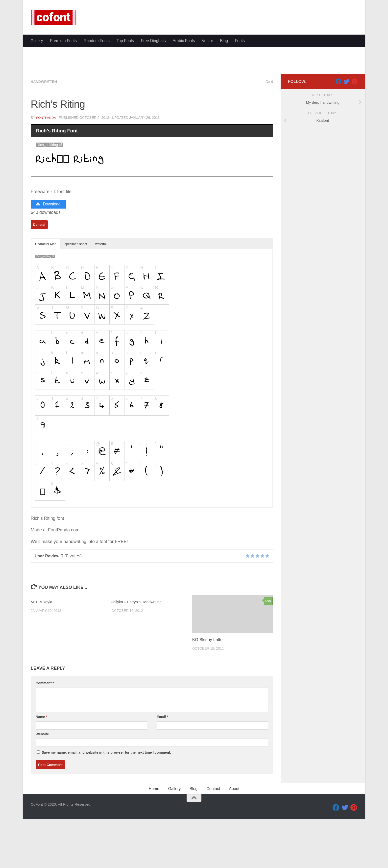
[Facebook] (339, 128)
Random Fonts (97, 41)
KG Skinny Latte (207, 689)
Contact (213, 837)
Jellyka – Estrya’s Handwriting (139, 651)
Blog (224, 41)
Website (42, 783)
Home (154, 837)
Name (41, 766)
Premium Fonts (63, 41)
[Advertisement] (194, 84)
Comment (45, 732)
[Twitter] (346, 128)
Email (162, 766)
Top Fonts (125, 41)
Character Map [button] (46, 293)
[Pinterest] (354, 128)
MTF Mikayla (43, 651)
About (234, 837)
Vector (207, 41)
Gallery (37, 41)
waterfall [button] (101, 293)
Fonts (240, 41)
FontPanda (47, 165)
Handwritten (45, 129)
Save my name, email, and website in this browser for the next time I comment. (106, 801)
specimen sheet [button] (76, 293)
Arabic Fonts (184, 41)
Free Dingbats (153, 41)
